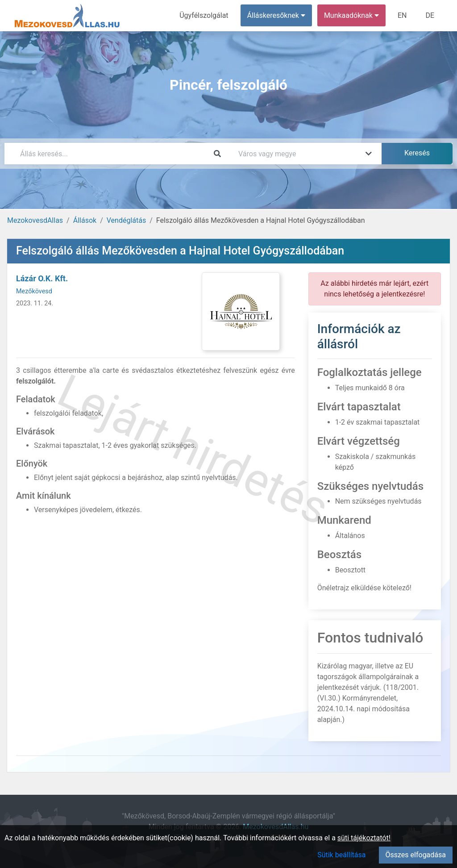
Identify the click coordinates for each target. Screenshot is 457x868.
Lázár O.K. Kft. (42, 278)
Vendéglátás (126, 220)
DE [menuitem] (430, 15)
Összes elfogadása (416, 855)
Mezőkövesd (34, 291)
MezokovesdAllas (35, 220)
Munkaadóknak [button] (351, 15)
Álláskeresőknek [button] (276, 15)
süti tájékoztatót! (364, 838)
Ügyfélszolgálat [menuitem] (204, 15)
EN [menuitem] (402, 15)
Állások (85, 220)
